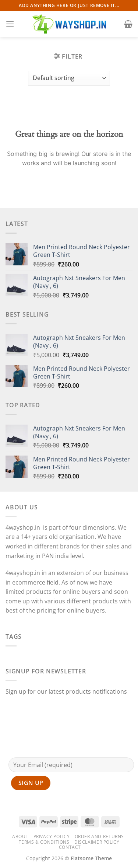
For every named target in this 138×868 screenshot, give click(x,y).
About (20, 836)
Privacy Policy (52, 836)
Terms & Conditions (44, 842)
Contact (70, 847)
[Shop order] (69, 78)
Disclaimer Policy (97, 842)
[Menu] (10, 24)
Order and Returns (99, 836)
